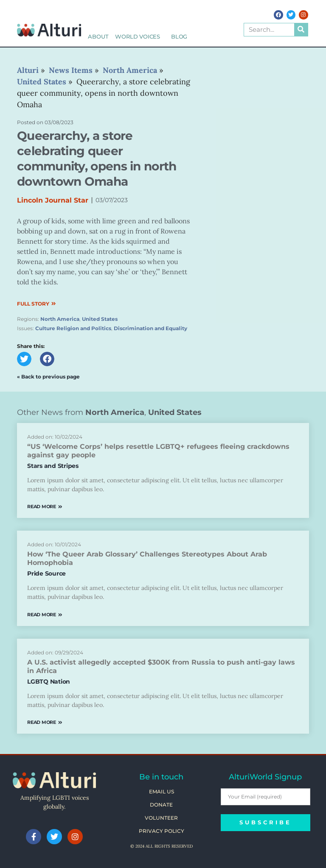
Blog (179, 37)
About (98, 37)
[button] (24, 359)
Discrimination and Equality (150, 328)
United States (100, 319)
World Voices (140, 37)
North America (60, 319)
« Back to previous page (48, 377)
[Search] (301, 30)
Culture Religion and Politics (73, 328)
